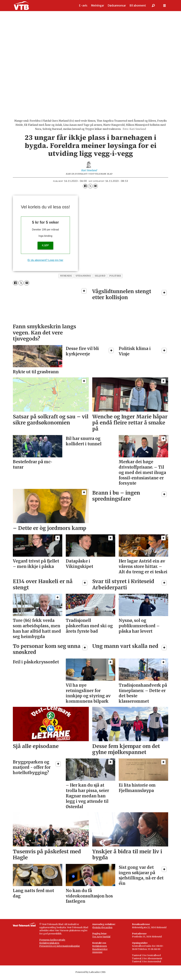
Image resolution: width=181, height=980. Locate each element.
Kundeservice (100, 952)
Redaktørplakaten (49, 946)
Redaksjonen (100, 949)
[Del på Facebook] (85, 189)
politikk (115, 279)
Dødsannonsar (117, 6)
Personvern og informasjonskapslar (60, 949)
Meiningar (98, 6)
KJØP (45, 249)
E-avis (83, 6)
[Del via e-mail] (95, 189)
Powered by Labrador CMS (90, 975)
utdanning (83, 279)
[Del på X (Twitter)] (90, 189)
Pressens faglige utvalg (52, 943)
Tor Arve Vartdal (101, 940)
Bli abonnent (138, 6)
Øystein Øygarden (102, 931)
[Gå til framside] (21, 6)
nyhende (66, 279)
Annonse (97, 955)
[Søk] (153, 6)
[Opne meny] (165, 6)
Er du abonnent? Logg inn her (45, 263)
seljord (100, 279)
